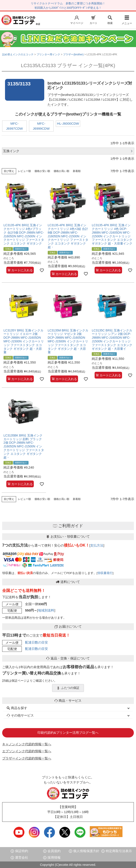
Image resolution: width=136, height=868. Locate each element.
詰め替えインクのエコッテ (18, 54)
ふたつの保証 (68, 688)
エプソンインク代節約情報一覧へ (27, 751)
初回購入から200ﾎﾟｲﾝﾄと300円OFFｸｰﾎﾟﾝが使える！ (68, 8)
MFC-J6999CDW (41, 126)
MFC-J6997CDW (14, 126)
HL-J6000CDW (68, 123)
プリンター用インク (48, 54)
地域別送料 (46, 610)
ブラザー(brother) (73, 54)
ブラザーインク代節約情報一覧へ (27, 758)
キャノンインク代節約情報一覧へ (27, 744)
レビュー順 (24, 171)
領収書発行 (105, 573)
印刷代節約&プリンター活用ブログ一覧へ (68, 733)
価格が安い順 (42, 171)
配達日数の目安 (37, 642)
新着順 (77, 171)
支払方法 (97, 545)
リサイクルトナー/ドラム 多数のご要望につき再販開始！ (68, 3)
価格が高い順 (61, 171)
